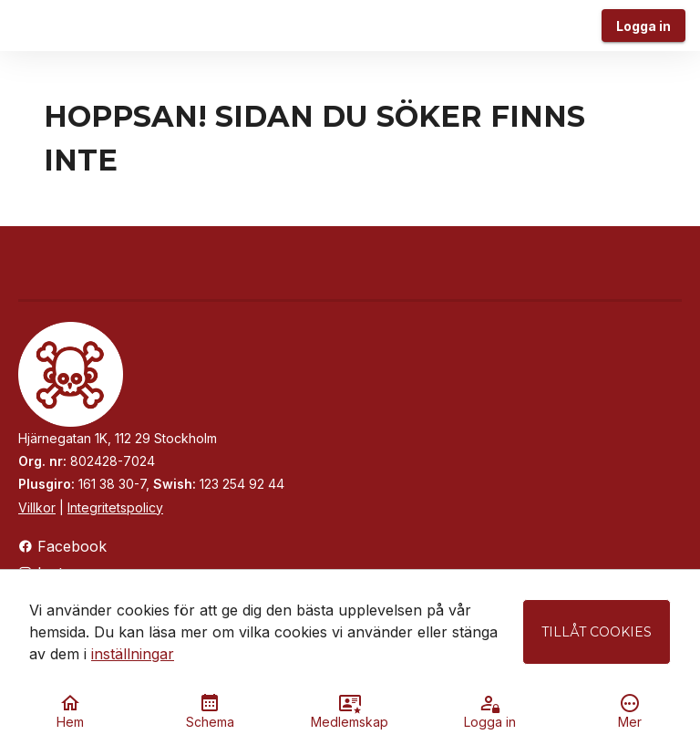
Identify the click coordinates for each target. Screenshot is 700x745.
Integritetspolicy (115, 507)
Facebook (62, 546)
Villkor (37, 507)
